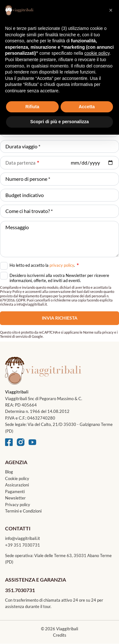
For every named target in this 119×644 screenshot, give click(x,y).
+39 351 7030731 (23, 545)
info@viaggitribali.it (23, 538)
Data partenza (20, 163)
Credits (60, 635)
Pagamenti (15, 492)
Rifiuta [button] (32, 107)
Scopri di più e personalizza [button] (59, 122)
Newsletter (15, 498)
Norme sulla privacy (98, 332)
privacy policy (62, 265)
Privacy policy (18, 505)
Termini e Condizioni (23, 511)
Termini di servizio (14, 336)
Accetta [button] (87, 107)
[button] (111, 10)
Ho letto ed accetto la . (44, 265)
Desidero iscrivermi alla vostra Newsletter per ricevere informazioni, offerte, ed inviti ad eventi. (59, 278)
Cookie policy (17, 478)
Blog (9, 472)
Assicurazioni (17, 485)
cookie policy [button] (97, 53)
